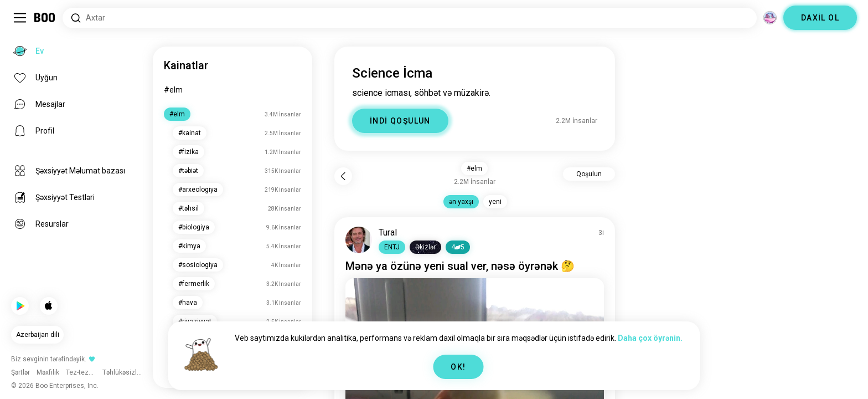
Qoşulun (589, 174)
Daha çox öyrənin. (650, 338)
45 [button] (458, 247)
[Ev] (45, 18)
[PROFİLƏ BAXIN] (359, 240)
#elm (173, 90)
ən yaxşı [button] (461, 202)
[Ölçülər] (770, 18)
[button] (392, 247)
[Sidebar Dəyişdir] (20, 18)
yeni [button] (495, 202)
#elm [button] (474, 168)
